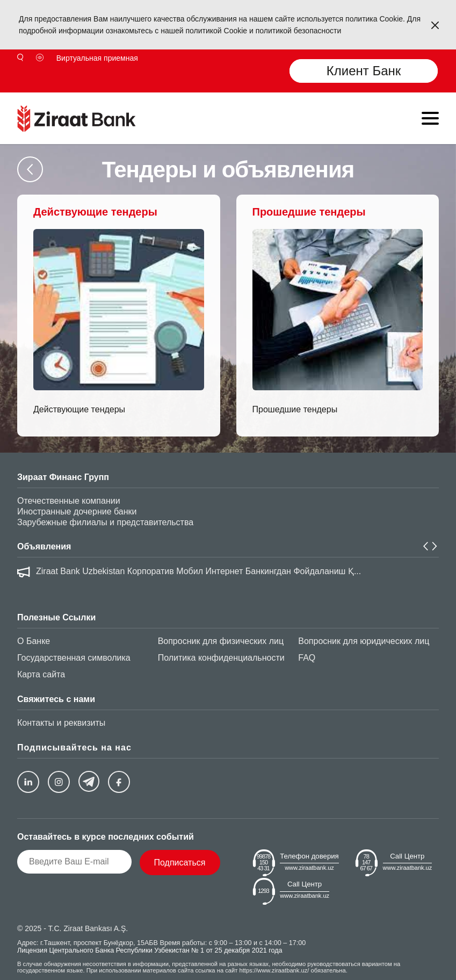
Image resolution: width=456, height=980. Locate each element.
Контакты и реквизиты (61, 723)
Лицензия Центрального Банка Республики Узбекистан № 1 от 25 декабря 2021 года (150, 950)
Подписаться (180, 863)
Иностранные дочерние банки (77, 512)
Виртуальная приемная (97, 58)
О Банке (34, 641)
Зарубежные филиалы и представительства (105, 522)
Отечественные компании (69, 501)
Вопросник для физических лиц (221, 641)
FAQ (307, 658)
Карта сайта (41, 674)
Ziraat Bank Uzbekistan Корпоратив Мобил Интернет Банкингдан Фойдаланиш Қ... (198, 571)
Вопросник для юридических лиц (364, 641)
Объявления (44, 546)
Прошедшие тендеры (295, 409)
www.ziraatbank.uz (309, 868)
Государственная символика (74, 658)
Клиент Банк (364, 71)
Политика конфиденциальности (221, 658)
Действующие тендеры (79, 409)
